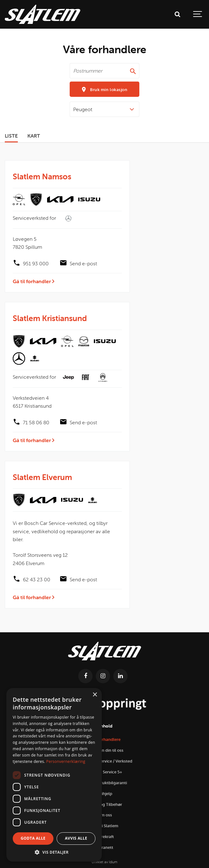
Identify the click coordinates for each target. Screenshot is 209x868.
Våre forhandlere (104, 739)
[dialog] (54, 775)
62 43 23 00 (37, 579)
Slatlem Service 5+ (105, 772)
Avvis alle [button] (76, 838)
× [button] (95, 695)
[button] (54, 852)
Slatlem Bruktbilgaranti (105, 783)
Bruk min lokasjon (104, 90)
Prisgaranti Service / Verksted (104, 761)
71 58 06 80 (36, 422)
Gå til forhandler (34, 281)
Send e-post (83, 263)
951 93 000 (36, 263)
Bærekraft (104, 837)
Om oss (105, 815)
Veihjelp (105, 794)
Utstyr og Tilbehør (105, 804)
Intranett (105, 847)
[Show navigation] (198, 14)
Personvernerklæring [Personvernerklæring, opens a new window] (66, 761)
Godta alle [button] (33, 838)
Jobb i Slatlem (105, 826)
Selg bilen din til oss (104, 750)
